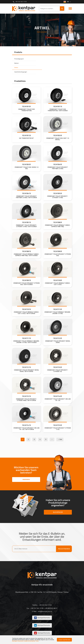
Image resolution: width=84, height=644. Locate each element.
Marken (17, 63)
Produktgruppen (19, 59)
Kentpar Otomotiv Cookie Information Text (25, 641)
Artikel (16, 67)
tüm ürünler (42, 32)
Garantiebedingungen (21, 72)
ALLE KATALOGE (58, 512)
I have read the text (64, 640)
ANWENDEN (26, 479)
